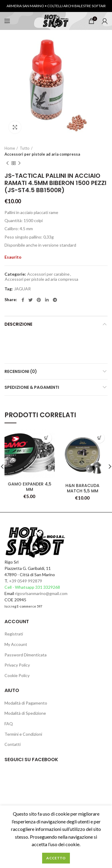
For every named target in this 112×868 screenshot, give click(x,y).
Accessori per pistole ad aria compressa (42, 154)
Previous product (7, 163)
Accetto (56, 858)
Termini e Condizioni (23, 734)
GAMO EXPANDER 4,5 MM (30, 487)
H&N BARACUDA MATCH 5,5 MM (82, 488)
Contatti (13, 744)
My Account (16, 644)
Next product (19, 163)
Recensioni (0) (21, 371)
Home (10, 148)
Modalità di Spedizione (25, 713)
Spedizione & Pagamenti (32, 387)
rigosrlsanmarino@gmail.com (41, 593)
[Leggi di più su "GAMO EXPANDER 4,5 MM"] (46, 438)
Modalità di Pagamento (26, 703)
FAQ (9, 724)
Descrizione (18, 324)
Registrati (14, 634)
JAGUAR (22, 289)
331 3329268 (48, 587)
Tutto (25, 148)
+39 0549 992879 (26, 581)
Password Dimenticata (26, 655)
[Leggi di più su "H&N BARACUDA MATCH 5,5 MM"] (99, 438)
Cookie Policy (17, 675)
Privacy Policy (17, 665)
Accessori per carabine (48, 274)
